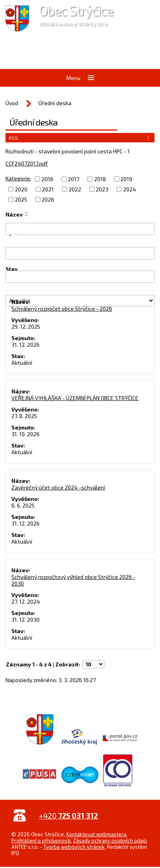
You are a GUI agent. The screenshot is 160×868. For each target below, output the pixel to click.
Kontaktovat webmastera (96, 834)
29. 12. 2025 (26, 327)
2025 (21, 199)
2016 (47, 179)
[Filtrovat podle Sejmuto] (80, 277)
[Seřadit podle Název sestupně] (27, 216)
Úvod (12, 103)
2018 (100, 179)
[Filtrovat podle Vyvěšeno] (80, 253)
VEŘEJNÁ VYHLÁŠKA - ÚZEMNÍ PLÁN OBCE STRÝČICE (75, 398)
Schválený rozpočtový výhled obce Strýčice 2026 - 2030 (73, 580)
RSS (80, 138)
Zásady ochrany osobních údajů (110, 841)
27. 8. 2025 (24, 416)
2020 (21, 189)
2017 (74, 179)
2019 (126, 179)
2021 (48, 189)
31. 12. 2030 (25, 620)
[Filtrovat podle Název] (80, 229)
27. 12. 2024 (26, 601)
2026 (48, 199)
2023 (102, 189)
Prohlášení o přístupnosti (41, 841)
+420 (68, 816)
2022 (75, 189)
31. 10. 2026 (25, 434)
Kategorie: (18, 178)
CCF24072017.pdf (27, 163)
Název (14, 214)
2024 (130, 189)
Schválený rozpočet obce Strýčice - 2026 (62, 308)
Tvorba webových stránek (74, 847)
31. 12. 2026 (25, 345)
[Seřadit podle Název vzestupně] (27, 213)
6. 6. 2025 (23, 505)
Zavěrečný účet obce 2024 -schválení (58, 487)
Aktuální (22, 363)
